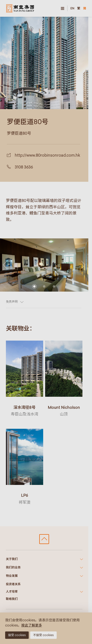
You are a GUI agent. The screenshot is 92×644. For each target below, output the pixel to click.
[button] (5, 260)
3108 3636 (24, 167)
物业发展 (12, 576)
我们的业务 (13, 567)
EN (72, 8)
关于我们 (12, 559)
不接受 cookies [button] (43, 635)
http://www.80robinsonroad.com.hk (47, 155)
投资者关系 (13, 584)
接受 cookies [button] (17, 635)
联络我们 (12, 599)
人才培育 (12, 591)
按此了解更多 (32, 625)
